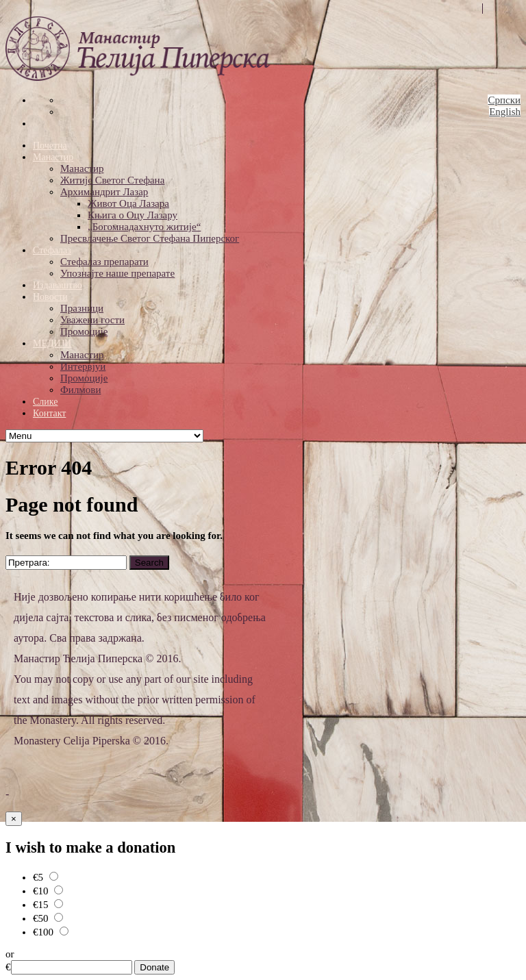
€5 (46, 877)
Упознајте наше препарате (117, 273)
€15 (48, 905)
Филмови (80, 390)
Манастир (53, 157)
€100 (51, 932)
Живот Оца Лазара (128, 203)
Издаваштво (58, 285)
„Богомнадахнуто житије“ (144, 227)
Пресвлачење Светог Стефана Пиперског (150, 238)
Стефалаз (52, 250)
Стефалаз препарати (104, 262)
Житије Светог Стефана (112, 180)
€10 (48, 891)
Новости (50, 297)
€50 (48, 918)
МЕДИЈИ (52, 343)
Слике (45, 402)
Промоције (84, 331)
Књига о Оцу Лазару (133, 215)
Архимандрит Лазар (104, 192)
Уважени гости (92, 320)
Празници (82, 308)
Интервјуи (83, 366)
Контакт (49, 413)
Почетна (50, 146)
